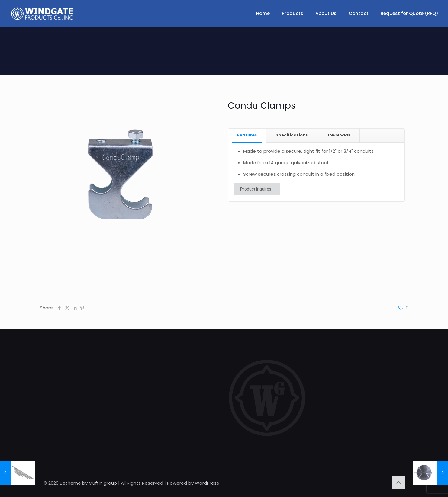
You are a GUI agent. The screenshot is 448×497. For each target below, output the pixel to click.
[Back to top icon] (398, 483)
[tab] (247, 135)
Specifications (292, 135)
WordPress (207, 483)
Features (247, 135)
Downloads (338, 135)
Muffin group (103, 483)
